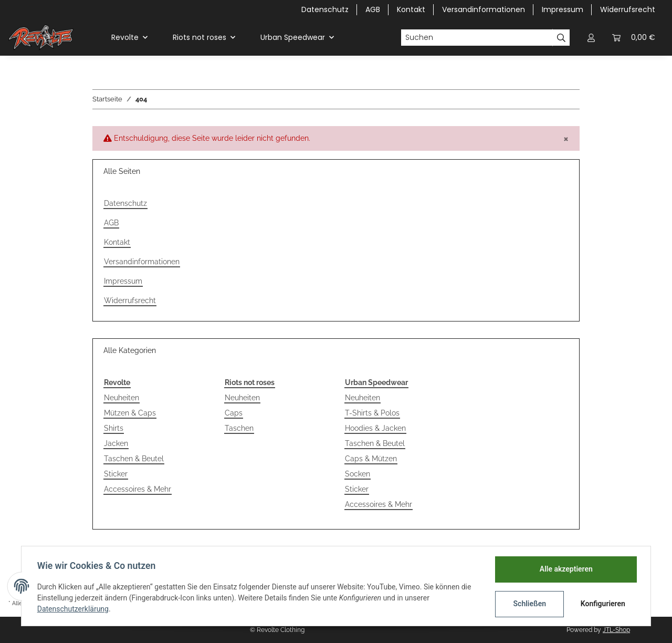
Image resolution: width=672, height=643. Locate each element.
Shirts (114, 428)
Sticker (116, 474)
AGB (373, 9)
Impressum (563, 9)
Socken (358, 474)
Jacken (116, 443)
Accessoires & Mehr (138, 489)
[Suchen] (477, 38)
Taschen (239, 428)
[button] (591, 38)
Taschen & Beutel (134, 459)
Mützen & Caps (130, 413)
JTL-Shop (616, 630)
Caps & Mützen (371, 459)
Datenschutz (325, 9)
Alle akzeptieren (565, 569)
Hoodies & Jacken (375, 428)
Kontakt (411, 9)
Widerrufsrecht (628, 9)
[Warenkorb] (634, 38)
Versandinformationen (484, 9)
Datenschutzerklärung (74, 609)
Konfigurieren (602, 604)
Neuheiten (122, 398)
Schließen (528, 604)
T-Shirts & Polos (372, 413)
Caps (234, 413)
